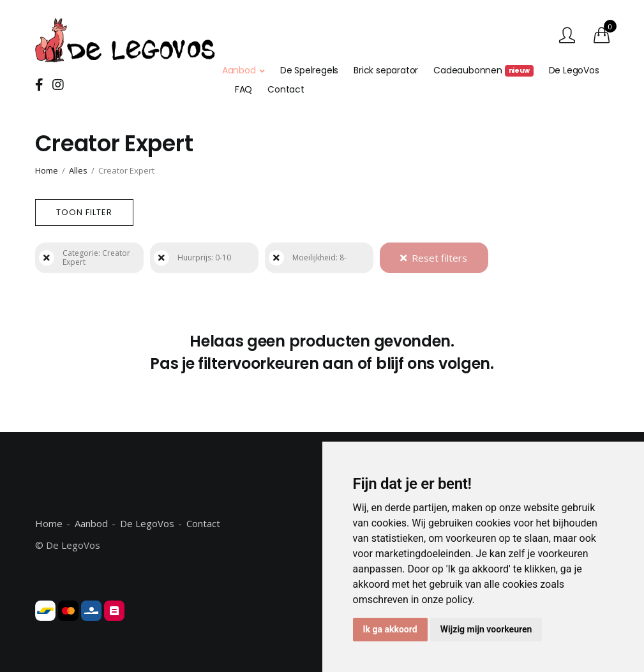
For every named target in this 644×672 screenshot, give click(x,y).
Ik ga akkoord (390, 629)
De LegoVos (574, 70)
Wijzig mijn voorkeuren (486, 629)
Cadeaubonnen (483, 70)
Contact (286, 89)
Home (47, 170)
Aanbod (239, 70)
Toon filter (84, 212)
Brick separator (386, 70)
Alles (78, 170)
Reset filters (434, 258)
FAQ (243, 89)
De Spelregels (309, 70)
